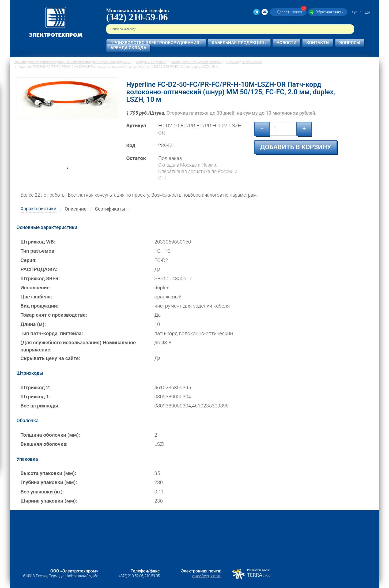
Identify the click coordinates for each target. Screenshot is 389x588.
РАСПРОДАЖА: (39, 269)
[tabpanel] (67, 124)
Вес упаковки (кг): (42, 492)
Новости (287, 43)
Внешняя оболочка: (44, 444)
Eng (367, 12)
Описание (76, 209)
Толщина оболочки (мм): (50, 435)
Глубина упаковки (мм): (49, 482)
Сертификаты (110, 209)
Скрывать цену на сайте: (50, 358)
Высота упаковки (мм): (48, 473)
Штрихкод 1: (36, 397)
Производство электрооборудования (156, 43)
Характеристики (39, 209)
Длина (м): (33, 324)
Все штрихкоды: (40, 406)
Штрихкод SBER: (40, 278)
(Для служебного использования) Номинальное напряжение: (78, 346)
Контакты (318, 43)
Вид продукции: (39, 306)
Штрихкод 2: (36, 387)
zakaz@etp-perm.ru (207, 576)
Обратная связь (329, 12)
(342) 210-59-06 (137, 17)
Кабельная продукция (239, 43)
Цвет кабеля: (36, 297)
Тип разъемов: (38, 251)
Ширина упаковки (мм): (49, 501)
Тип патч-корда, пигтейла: (52, 333)
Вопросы (350, 43)
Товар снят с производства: (54, 315)
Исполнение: (36, 288)
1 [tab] (67, 176)
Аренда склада (128, 48)
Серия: (29, 260)
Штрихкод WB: (38, 242)
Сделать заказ (291, 12)
